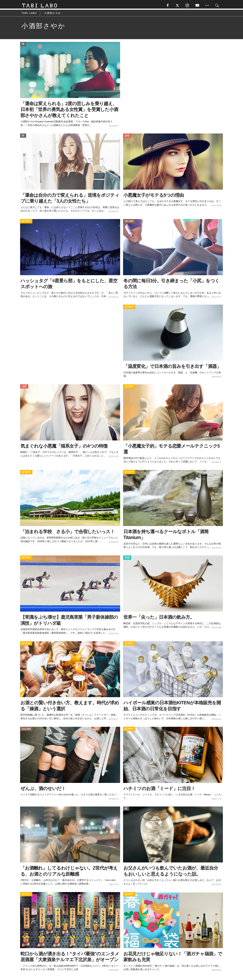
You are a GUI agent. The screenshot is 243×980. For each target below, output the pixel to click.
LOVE (127, 137)
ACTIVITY (26, 223)
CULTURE (129, 223)
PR (23, 46)
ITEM (127, 559)
